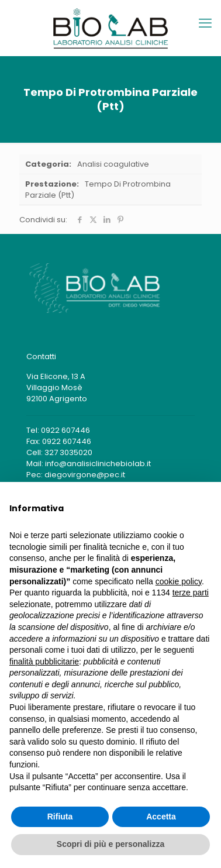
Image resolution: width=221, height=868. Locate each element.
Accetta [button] (161, 817)
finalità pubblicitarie (44, 662)
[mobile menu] (205, 23)
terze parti (191, 593)
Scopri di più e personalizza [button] (110, 844)
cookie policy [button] (179, 581)
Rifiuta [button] (60, 817)
